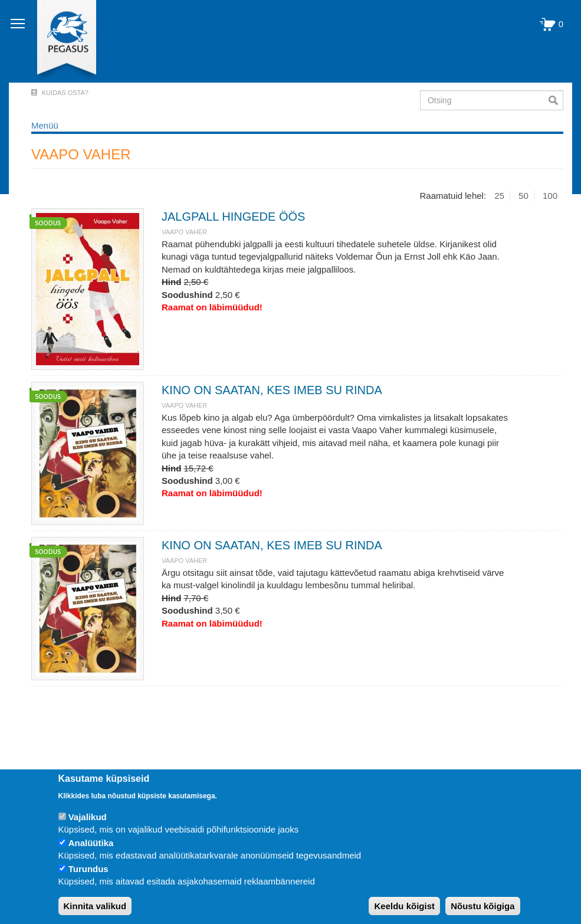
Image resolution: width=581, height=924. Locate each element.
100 (550, 196)
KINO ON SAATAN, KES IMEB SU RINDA (272, 390)
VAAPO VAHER (184, 232)
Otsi (556, 100)
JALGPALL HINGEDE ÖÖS (233, 217)
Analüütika (91, 843)
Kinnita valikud (95, 906)
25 (499, 196)
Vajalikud (88, 817)
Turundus (88, 869)
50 (523, 196)
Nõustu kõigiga (482, 906)
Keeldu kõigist (404, 906)
